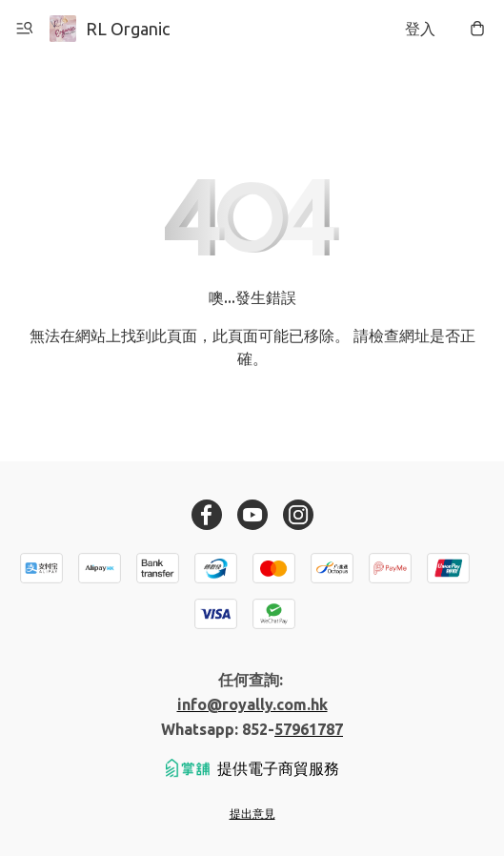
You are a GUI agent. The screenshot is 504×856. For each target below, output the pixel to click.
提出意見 (252, 814)
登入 (420, 29)
